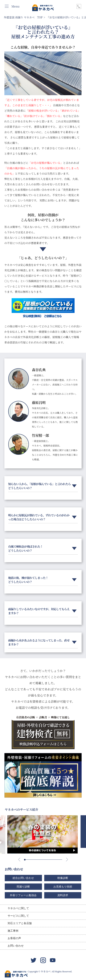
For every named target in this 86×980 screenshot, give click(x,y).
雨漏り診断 (23, 887)
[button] (25, 860)
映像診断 (63, 878)
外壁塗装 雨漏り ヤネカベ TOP (23, 17)
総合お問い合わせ (23, 878)
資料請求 (63, 895)
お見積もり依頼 (63, 887)
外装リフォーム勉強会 (23, 895)
